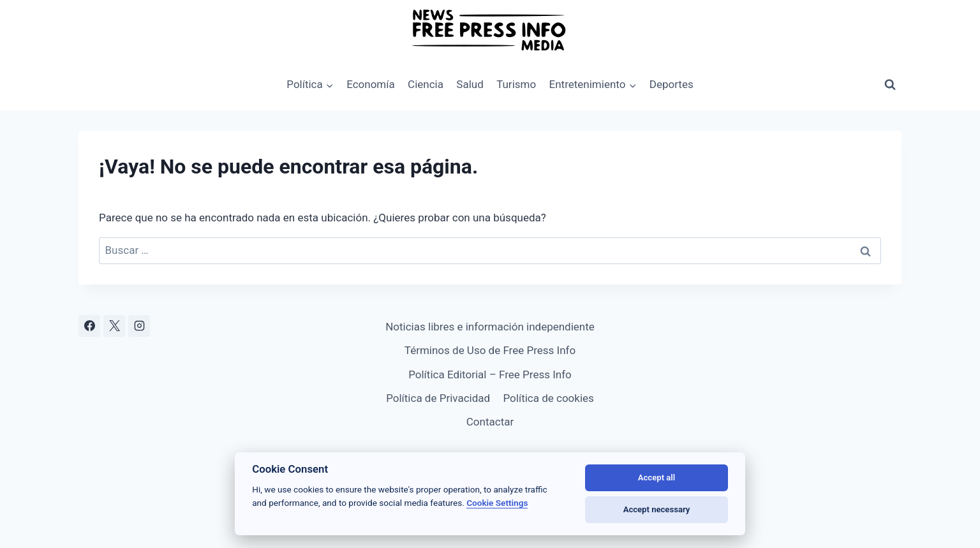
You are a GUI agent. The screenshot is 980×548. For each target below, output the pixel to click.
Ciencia (426, 84)
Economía (371, 84)
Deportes (672, 84)
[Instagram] (139, 326)
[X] (114, 326)
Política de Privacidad (438, 398)
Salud (470, 84)
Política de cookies (548, 398)
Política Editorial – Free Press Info (490, 374)
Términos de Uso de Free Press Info (490, 350)
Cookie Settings (497, 503)
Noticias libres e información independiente (490, 327)
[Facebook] (89, 326)
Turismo (516, 84)
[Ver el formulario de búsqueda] (890, 85)
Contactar (490, 422)
